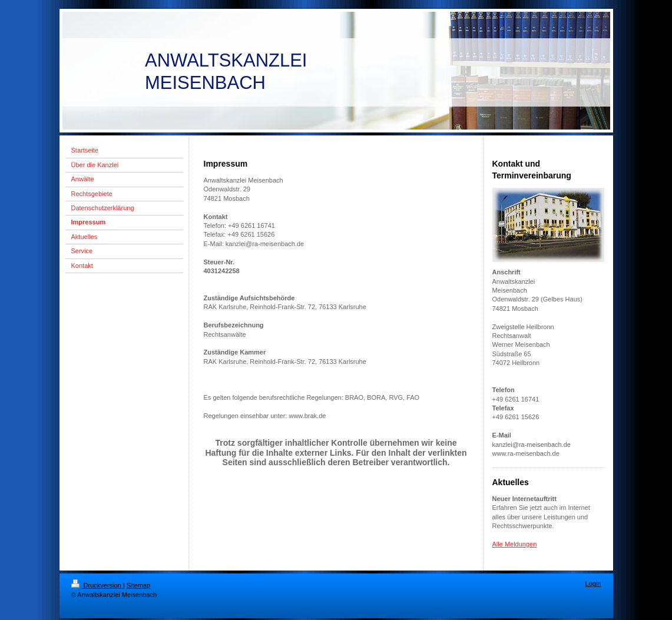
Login (593, 583)
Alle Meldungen (515, 544)
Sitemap (138, 585)
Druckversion (97, 585)
